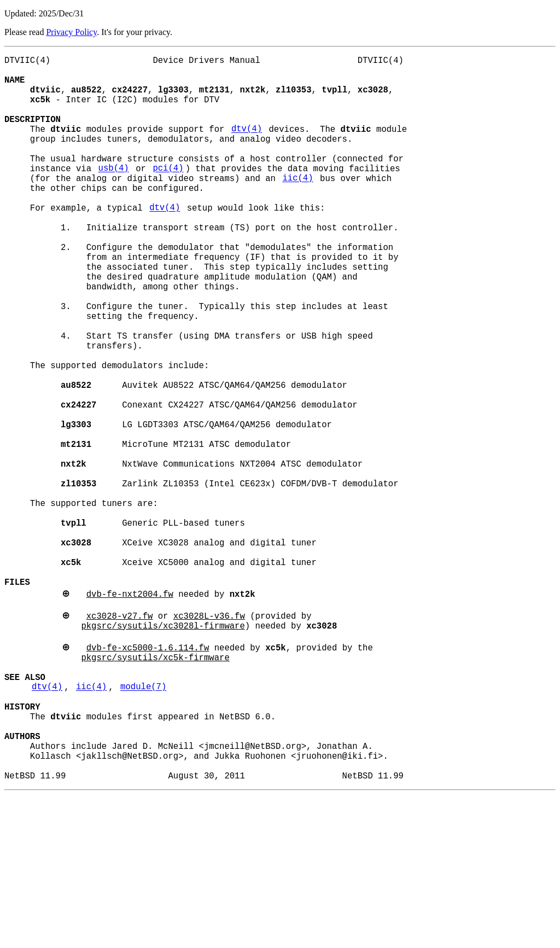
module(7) (143, 820)
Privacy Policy (71, 32)
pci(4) (168, 194)
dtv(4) (247, 146)
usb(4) (114, 194)
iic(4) (297, 206)
